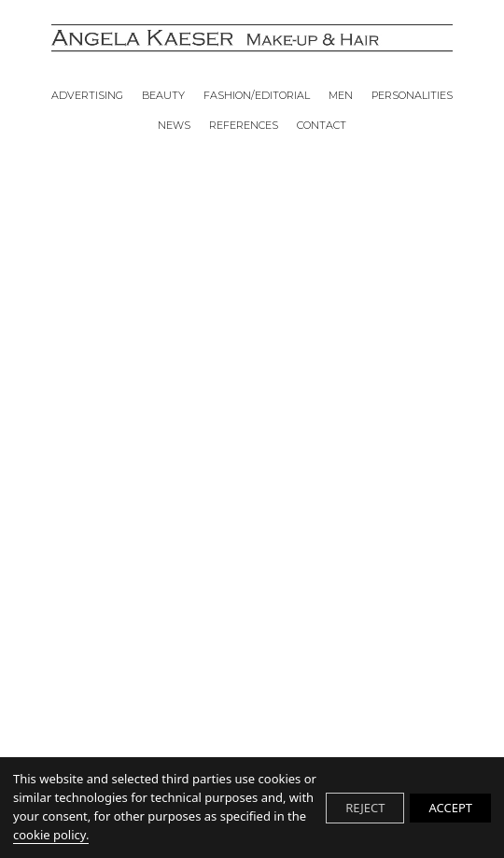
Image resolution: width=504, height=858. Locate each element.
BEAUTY (163, 96)
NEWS (174, 126)
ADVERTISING (87, 96)
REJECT (365, 808)
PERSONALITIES (412, 96)
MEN (341, 96)
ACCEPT (450, 808)
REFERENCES (244, 126)
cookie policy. (51, 835)
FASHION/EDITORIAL (257, 96)
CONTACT (322, 126)
